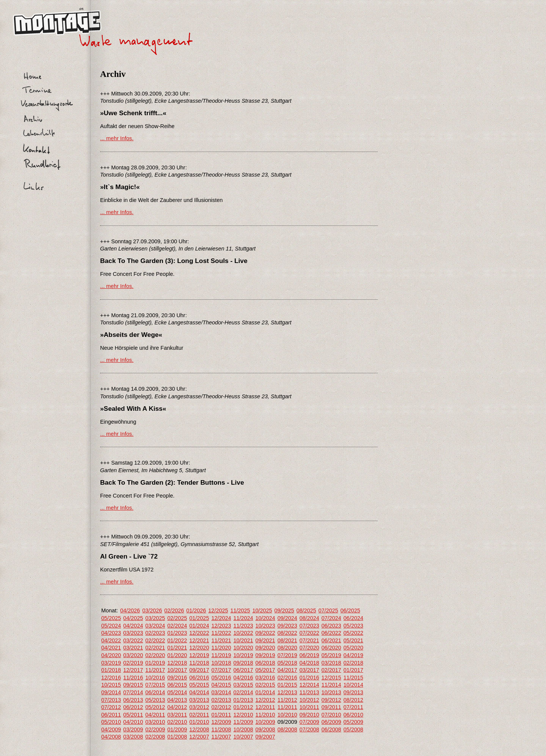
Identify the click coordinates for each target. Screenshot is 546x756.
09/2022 (265, 633)
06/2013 (133, 700)
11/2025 (240, 610)
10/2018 (221, 663)
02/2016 (287, 678)
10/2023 (265, 626)
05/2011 (133, 715)
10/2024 (265, 618)
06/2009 (331, 722)
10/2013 (331, 692)
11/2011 (287, 707)
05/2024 (111, 626)
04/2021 (111, 648)
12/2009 (221, 722)
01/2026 (196, 610)
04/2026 (130, 610)
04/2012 (177, 707)
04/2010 (133, 722)
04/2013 (177, 700)
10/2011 (309, 707)
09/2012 (331, 700)
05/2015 (199, 685)
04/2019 (353, 655)
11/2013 (309, 692)
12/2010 (243, 715)
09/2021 (265, 640)
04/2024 (133, 626)
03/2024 (155, 626)
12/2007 (199, 737)
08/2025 (306, 610)
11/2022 (221, 633)
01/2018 (111, 670)
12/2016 (111, 678)
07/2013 (111, 700)
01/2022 (177, 640)
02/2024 (177, 626)
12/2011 (265, 707)
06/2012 (133, 707)
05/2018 (287, 663)
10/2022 (243, 633)
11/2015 (353, 678)
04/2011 (155, 715)
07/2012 (111, 707)
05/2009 (353, 722)
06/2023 (331, 626)
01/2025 (199, 618)
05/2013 (155, 700)
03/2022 (133, 640)
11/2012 (287, 700)
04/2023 (111, 633)
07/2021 (309, 640)
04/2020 (111, 655)
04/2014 (199, 692)
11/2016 (133, 678)
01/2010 (199, 722)
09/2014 (111, 692)
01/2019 (155, 663)
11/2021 (221, 640)
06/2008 (331, 729)
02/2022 (155, 640)
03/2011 (177, 715)
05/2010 (111, 722)
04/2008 (111, 737)
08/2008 (287, 729)
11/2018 (199, 663)
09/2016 (177, 678)
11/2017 (155, 670)
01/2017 (353, 670)
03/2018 (331, 663)
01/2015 (287, 685)
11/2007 (221, 737)
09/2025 (284, 610)
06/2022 (331, 633)
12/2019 (199, 655)
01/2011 (221, 715)
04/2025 (133, 618)
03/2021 (133, 648)
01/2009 (177, 729)
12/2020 (199, 648)
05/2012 (155, 707)
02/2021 (155, 648)
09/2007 (265, 737)
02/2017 (331, 670)
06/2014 (155, 692)
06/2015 (177, 685)
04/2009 (111, 729)
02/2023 (155, 633)
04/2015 (221, 685)
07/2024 (331, 618)
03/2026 (152, 610)
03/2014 (221, 692)
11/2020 (221, 648)
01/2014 (265, 692)
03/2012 (199, 707)
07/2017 (221, 670)
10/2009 (265, 722)
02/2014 (243, 692)
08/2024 (309, 618)
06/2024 (353, 618)
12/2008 (199, 729)
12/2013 (287, 692)
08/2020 (287, 648)
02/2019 (133, 663)
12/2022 (199, 633)
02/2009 (155, 729)
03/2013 (199, 700)
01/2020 (177, 655)
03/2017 (309, 670)
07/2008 (309, 729)
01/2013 (243, 700)
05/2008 (353, 729)
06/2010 (353, 715)
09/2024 (287, 618)
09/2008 (265, 729)
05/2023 (353, 626)
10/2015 (111, 685)
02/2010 (177, 722)
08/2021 (287, 640)
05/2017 (265, 670)
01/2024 (199, 626)
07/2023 (309, 626)
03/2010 (155, 722)
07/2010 (331, 715)
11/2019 (221, 655)
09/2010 (309, 715)
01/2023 (177, 633)
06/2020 (331, 648)
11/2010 (265, 715)
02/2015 (265, 685)
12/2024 (221, 618)
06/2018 (265, 663)
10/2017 (177, 670)
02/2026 (174, 610)
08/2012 (353, 700)
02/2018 (353, 663)
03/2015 (243, 685)
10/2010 (287, 715)
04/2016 (243, 678)
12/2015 (331, 678)
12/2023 (221, 626)
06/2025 (350, 610)
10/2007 (243, 737)
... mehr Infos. (117, 138)
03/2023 (133, 633)
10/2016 (155, 678)
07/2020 (309, 648)
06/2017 (243, 670)
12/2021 (199, 640)
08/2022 (287, 633)
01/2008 (177, 737)
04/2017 (287, 670)
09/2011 (331, 707)
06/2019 (309, 655)
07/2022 (309, 633)
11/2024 (243, 618)
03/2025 (155, 618)
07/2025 (328, 610)
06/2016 (199, 678)
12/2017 (133, 670)
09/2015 (133, 685)
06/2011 (111, 715)
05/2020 (353, 648)
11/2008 (221, 729)
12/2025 (218, 610)
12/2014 (309, 685)
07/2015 (155, 685)
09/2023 (287, 626)
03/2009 (133, 729)
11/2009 (243, 722)
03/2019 (111, 663)
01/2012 (243, 707)
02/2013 (221, 700)
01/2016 (309, 678)
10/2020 (243, 648)
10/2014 (353, 685)
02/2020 (155, 655)
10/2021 (243, 640)
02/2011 (199, 715)
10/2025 (262, 610)
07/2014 (133, 692)
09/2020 (265, 648)
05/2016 (221, 678)
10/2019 (243, 655)
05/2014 (177, 692)
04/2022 (111, 640)
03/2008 (133, 737)
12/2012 (265, 700)
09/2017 (199, 670)
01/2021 (177, 648)
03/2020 (133, 655)
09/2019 (265, 655)
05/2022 (353, 633)
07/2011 (353, 707)
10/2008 (243, 729)
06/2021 (331, 640)
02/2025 (177, 618)
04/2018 (309, 663)
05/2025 (111, 618)
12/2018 (177, 663)
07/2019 (287, 655)
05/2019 (331, 655)
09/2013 (353, 692)
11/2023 (243, 626)
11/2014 (331, 685)
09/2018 (243, 663)
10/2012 (309, 700)
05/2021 (353, 640)
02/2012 (221, 707)
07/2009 (309, 722)
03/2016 (265, 678)
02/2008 (155, 737)
